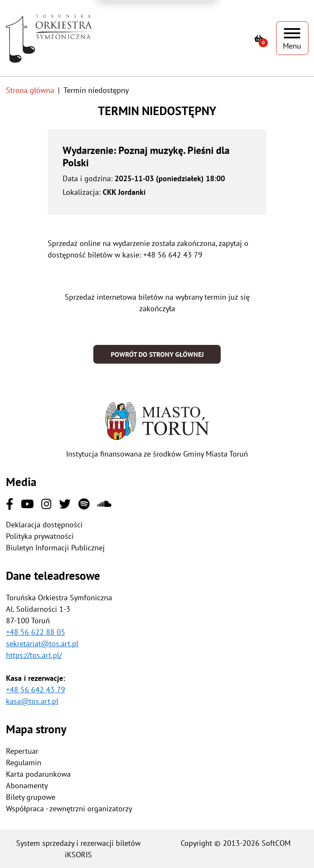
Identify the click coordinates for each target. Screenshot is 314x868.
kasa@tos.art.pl (32, 701)
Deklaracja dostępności (44, 525)
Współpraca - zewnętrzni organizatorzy (69, 809)
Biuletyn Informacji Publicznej (55, 548)
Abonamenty (27, 786)
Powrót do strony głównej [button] (157, 354)
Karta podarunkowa (38, 774)
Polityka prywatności (40, 536)
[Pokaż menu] (292, 38)
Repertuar (22, 751)
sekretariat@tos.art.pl (42, 644)
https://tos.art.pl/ (34, 655)
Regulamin (24, 762)
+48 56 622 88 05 (36, 632)
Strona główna (30, 90)
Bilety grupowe (31, 797)
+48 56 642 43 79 (36, 690)
